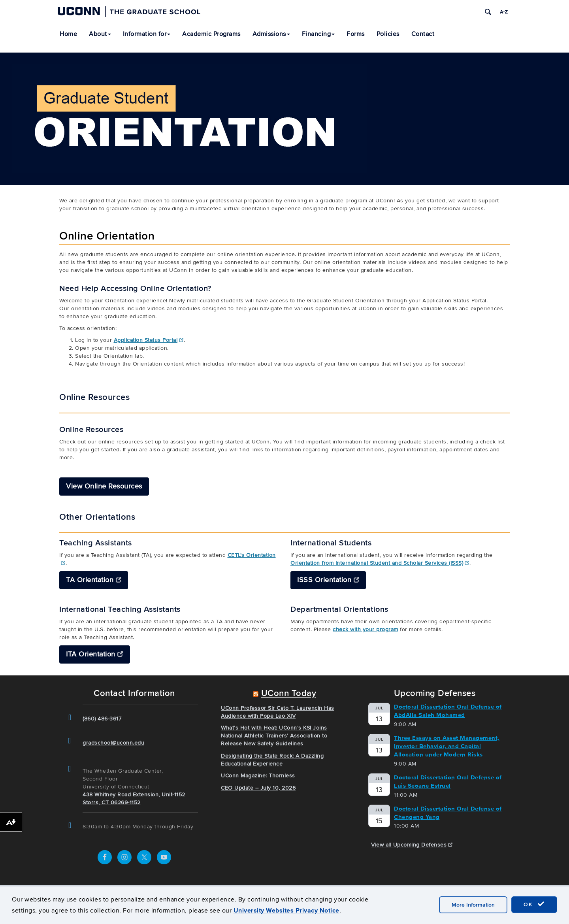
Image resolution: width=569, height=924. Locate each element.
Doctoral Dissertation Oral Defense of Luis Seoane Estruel (448, 782)
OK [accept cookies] (534, 904)
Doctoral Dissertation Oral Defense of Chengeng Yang (448, 813)
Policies (388, 34)
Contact (423, 34)
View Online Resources (104, 486)
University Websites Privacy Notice (286, 910)
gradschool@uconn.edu (113, 743)
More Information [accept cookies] (473, 905)
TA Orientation (94, 580)
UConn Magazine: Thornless (258, 776)
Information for (147, 34)
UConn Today (289, 694)
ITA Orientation (95, 654)
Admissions (271, 34)
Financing (318, 34)
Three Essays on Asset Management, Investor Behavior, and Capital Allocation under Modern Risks (447, 746)
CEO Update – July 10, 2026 (258, 788)
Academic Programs (211, 34)
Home (68, 34)
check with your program (366, 629)
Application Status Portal (149, 340)
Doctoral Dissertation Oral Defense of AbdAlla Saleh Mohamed (448, 711)
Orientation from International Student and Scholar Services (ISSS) (380, 563)
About (100, 34)
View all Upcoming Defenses (412, 845)
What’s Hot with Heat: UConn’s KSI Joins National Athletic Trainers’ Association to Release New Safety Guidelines (274, 736)
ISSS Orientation (328, 580)
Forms (356, 34)
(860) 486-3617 (102, 719)
